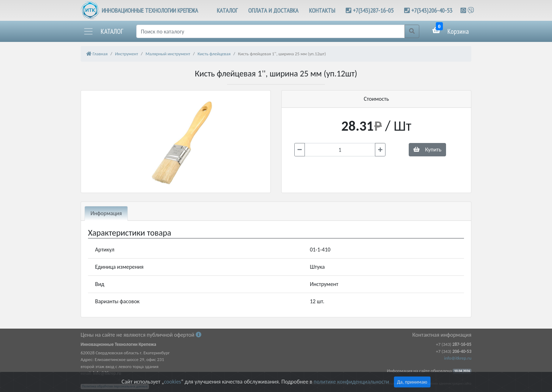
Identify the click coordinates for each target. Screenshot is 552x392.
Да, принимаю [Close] (412, 382)
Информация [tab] (106, 213)
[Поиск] (271, 31)
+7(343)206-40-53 (432, 10)
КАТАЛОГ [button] (227, 10)
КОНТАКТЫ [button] (322, 10)
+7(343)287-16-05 (373, 10)
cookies (172, 382)
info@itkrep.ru (458, 358)
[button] (103, 31)
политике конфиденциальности (351, 382)
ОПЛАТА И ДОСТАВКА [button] (273, 10)
